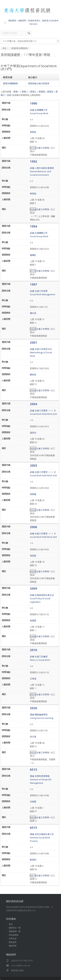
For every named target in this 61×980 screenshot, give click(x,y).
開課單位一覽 (15, 928)
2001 (34, 342)
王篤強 (33, 679)
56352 (33, 752)
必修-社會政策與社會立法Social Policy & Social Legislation (42, 598)
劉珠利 (33, 860)
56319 (33, 875)
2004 (34, 404)
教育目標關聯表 (10, 83)
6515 (34, 827)
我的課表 (12, 21)
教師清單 (13, 946)
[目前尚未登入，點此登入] (40, 21)
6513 (34, 769)
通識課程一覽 (15, 931)
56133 (33, 148)
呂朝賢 (33, 802)
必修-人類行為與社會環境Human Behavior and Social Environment (42, 171)
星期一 (17, 92)
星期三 (33, 92)
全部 (9, 95)
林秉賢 (33, 621)
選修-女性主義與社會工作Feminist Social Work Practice (42, 838)
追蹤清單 (22, 21)
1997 (34, 284)
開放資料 (13, 942)
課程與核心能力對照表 (39, 83)
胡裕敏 (33, 494)
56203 (33, 329)
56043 (33, 390)
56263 (33, 448)
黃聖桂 (33, 132)
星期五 (50, 92)
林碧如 (33, 193)
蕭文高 (33, 313)
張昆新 (33, 556)
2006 (34, 527)
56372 (33, 694)
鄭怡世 (33, 375)
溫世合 (33, 433)
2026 (34, 708)
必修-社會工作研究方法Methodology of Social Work (41, 352)
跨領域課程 (14, 935)
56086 (33, 636)
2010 (34, 650)
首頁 (11, 924)
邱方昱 (33, 737)
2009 (34, 588)
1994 (34, 226)
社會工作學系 (43, 148)
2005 (34, 465)
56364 (33, 209)
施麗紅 (33, 255)
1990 (34, 103)
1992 (34, 161)
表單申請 (13, 939)
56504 (33, 817)
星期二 (25, 92)
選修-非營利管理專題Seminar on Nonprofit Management (41, 779)
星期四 (42, 92)
